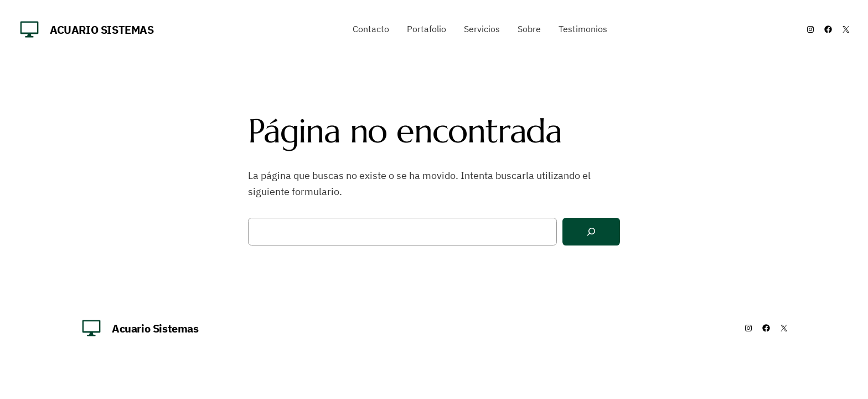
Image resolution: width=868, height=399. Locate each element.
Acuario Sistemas (102, 30)
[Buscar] (591, 232)
